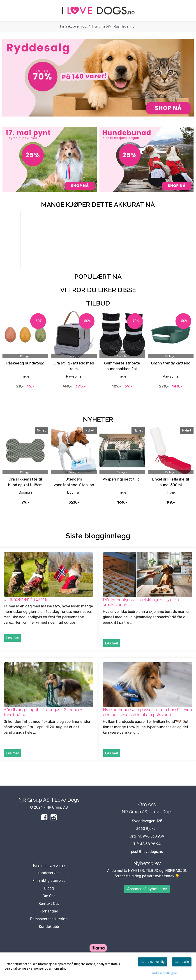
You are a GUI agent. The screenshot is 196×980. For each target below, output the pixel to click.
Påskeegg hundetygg (25, 363)
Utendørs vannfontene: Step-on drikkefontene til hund (74, 485)
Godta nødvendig (153, 962)
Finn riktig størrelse (49, 881)
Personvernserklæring (49, 919)
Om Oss (49, 896)
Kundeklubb (49, 927)
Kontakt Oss (49, 904)
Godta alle (182, 962)
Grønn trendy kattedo (171, 363)
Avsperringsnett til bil (122, 479)
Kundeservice (49, 873)
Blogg (49, 888)
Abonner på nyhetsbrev (147, 889)
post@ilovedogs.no (147, 852)
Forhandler (49, 911)
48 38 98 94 (150, 844)
